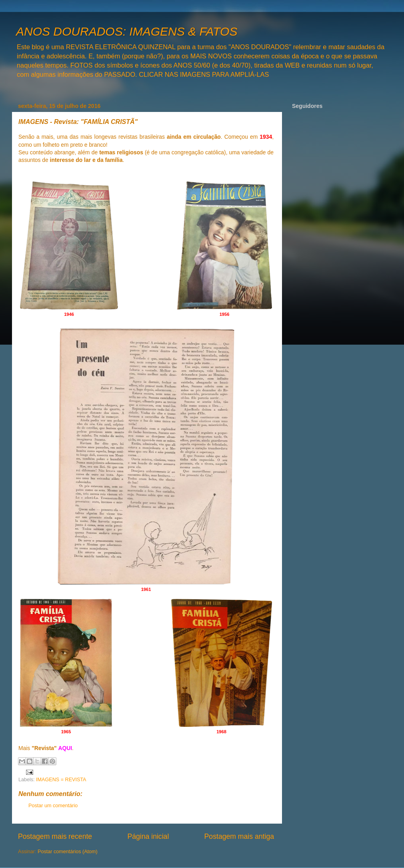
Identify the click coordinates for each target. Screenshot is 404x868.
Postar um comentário (53, 806)
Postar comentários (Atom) (68, 852)
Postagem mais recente (55, 836)
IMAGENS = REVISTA (61, 780)
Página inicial (148, 836)
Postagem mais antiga (239, 836)
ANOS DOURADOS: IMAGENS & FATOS (127, 31)
